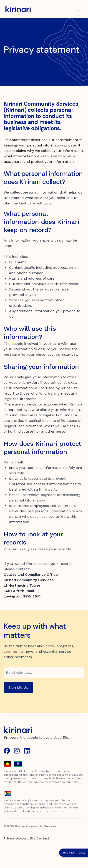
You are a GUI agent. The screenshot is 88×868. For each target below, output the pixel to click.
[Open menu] (78, 9)
